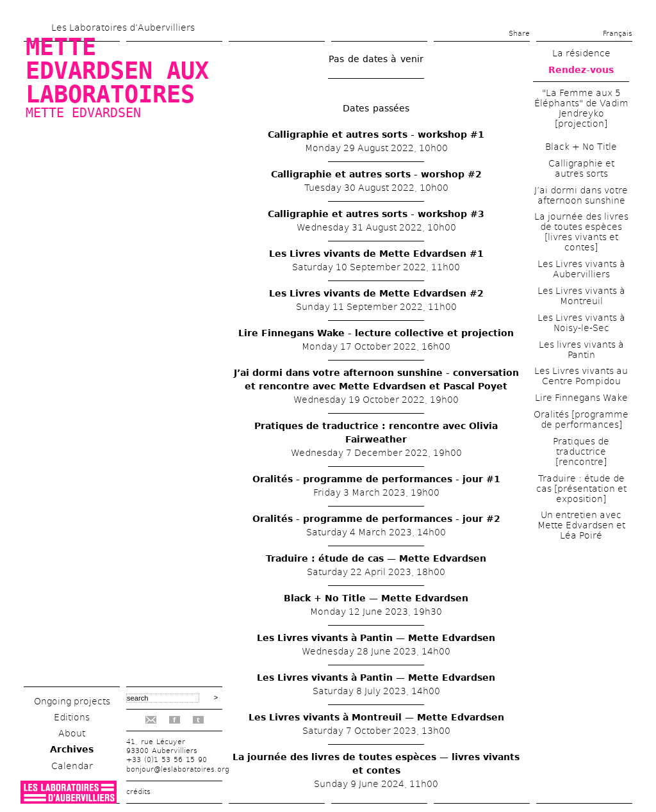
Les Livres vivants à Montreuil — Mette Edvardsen (376, 717)
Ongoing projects (72, 701)
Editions (72, 717)
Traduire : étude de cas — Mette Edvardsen (376, 558)
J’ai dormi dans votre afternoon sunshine (581, 195)
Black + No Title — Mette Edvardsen (376, 598)
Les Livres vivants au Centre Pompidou (581, 376)
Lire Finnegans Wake (581, 398)
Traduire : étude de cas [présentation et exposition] (581, 489)
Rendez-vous (581, 70)
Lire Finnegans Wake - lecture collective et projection (376, 333)
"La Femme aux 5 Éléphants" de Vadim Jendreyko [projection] (581, 108)
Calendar (72, 766)
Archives (72, 749)
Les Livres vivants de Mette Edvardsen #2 (376, 293)
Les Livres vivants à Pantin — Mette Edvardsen (376, 638)
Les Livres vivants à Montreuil (581, 296)
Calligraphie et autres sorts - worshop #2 (376, 174)
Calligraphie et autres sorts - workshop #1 (376, 134)
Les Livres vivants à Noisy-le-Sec (581, 323)
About (72, 733)
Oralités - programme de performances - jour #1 (376, 479)
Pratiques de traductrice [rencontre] (581, 451)
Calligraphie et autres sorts (581, 168)
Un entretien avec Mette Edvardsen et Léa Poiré (581, 525)
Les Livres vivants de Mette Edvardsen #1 (376, 254)
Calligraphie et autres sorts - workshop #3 (376, 214)
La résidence (581, 53)
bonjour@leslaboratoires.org (178, 769)
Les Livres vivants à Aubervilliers (581, 269)
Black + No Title (581, 147)
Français (618, 34)
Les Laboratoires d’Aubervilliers (123, 28)
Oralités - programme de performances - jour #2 (376, 519)
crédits (138, 792)
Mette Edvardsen (83, 113)
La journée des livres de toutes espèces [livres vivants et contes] (581, 232)
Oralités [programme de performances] (581, 419)
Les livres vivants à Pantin (581, 350)
